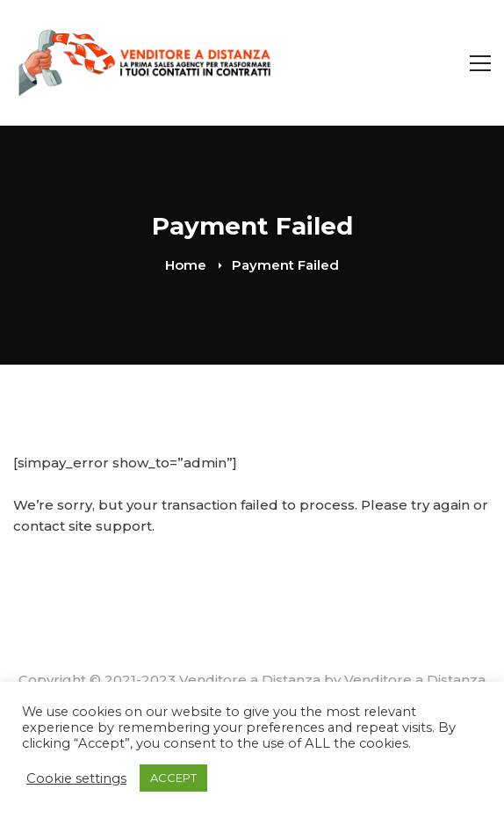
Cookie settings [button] (76, 778)
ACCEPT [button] (173, 778)
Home (186, 265)
